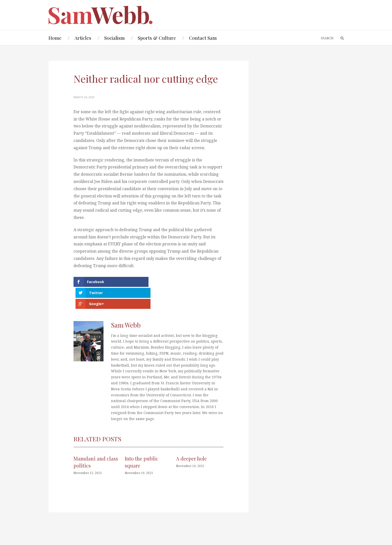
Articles (83, 38)
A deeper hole (191, 436)
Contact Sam (203, 38)
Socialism (114, 38)
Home (55, 38)
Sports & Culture (157, 38)
